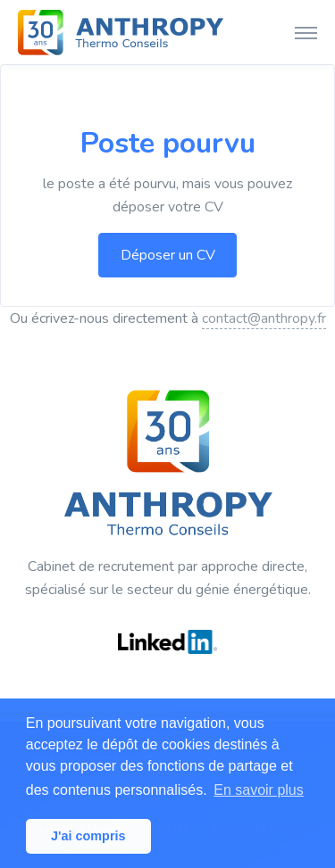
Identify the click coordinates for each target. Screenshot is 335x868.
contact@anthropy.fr (264, 318)
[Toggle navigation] (306, 32)
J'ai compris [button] (88, 836)
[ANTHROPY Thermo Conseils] (121, 32)
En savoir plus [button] (259, 790)
